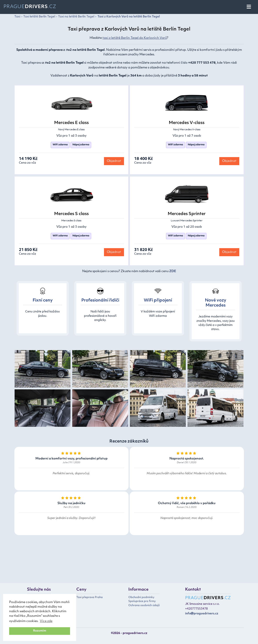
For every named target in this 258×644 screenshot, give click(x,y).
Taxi (17, 17)
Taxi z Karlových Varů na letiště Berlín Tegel (129, 17)
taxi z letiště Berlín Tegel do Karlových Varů (135, 38)
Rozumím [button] (40, 631)
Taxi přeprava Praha (90, 597)
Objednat (114, 161)
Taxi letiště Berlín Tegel (39, 17)
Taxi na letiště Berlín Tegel (76, 17)
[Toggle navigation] (249, 7)
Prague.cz (30, 7)
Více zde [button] (46, 621)
